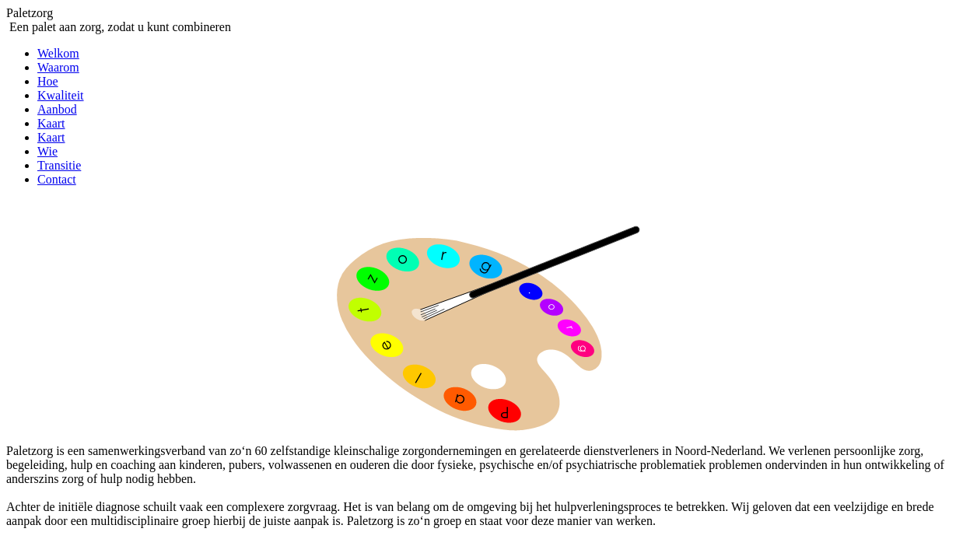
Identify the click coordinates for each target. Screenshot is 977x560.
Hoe (48, 81)
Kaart (51, 123)
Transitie (59, 165)
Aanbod (57, 109)
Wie (47, 151)
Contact (57, 179)
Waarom (58, 67)
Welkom (58, 53)
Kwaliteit (61, 95)
